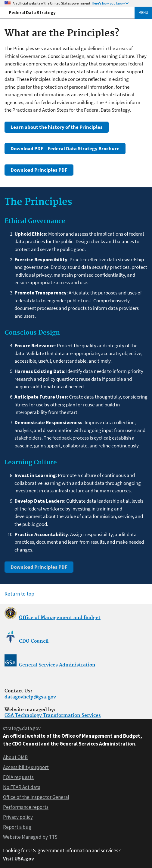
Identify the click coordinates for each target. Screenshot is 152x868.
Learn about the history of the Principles (57, 127)
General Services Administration (57, 665)
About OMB (15, 757)
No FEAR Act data (22, 787)
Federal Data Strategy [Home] (32, 13)
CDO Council (34, 641)
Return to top (19, 594)
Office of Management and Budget (60, 618)
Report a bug (17, 827)
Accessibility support (26, 767)
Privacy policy (18, 817)
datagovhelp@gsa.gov (30, 697)
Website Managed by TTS (30, 837)
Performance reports (26, 807)
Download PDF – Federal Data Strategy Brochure (65, 148)
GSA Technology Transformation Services (53, 715)
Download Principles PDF (39, 170)
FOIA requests (18, 777)
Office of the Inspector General (36, 797)
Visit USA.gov (19, 859)
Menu (143, 13)
